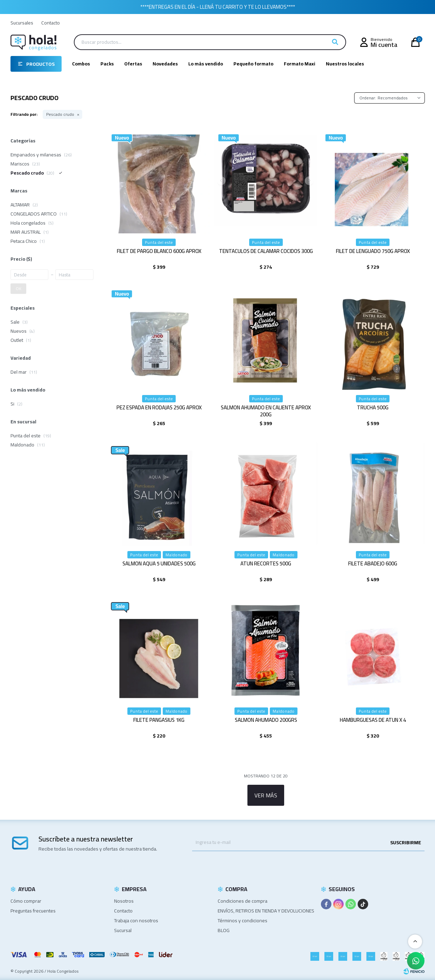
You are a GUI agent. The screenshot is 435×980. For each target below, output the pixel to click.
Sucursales (22, 23)
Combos (81, 64)
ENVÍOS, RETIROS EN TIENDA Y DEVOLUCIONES (266, 911)
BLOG (224, 930)
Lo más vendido (206, 64)
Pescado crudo (60, 114)
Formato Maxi (300, 64)
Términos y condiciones (243, 921)
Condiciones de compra (243, 901)
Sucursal (123, 930)
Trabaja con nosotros (136, 921)
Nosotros (124, 901)
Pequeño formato (253, 64)
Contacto (51, 23)
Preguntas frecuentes (33, 911)
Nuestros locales (345, 64)
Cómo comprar (26, 901)
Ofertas (133, 64)
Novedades (165, 64)
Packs (107, 64)
